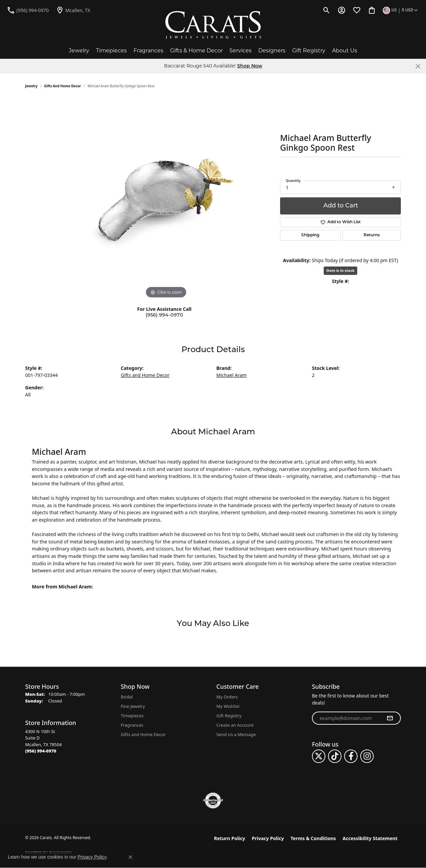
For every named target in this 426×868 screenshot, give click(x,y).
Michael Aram (231, 375)
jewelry (31, 86)
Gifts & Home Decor (196, 51)
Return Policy (230, 838)
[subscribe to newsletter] (390, 718)
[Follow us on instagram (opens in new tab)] (367, 756)
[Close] (418, 66)
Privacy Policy (268, 838)
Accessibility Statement (370, 838)
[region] (166, 199)
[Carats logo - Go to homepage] (213, 25)
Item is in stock (340, 270)
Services (241, 51)
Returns (372, 235)
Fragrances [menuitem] (132, 725)
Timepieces (111, 51)
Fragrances (148, 51)
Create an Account (235, 725)
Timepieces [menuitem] (132, 716)
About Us (345, 51)
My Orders (227, 697)
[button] (327, 10)
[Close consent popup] (130, 857)
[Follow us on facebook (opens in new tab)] (351, 756)
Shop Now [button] (250, 66)
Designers (272, 51)
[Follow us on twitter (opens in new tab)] (319, 756)
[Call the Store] (41, 751)
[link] (28, 10)
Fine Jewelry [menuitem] (133, 706)
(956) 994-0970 (164, 315)
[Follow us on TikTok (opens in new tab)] (335, 756)
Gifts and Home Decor (63, 86)
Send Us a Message (236, 734)
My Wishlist (228, 706)
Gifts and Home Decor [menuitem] (143, 734)
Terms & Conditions (313, 838)
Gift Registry (309, 51)
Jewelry (79, 51)
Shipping (310, 235)
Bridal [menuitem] (127, 697)
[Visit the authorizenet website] (213, 801)
